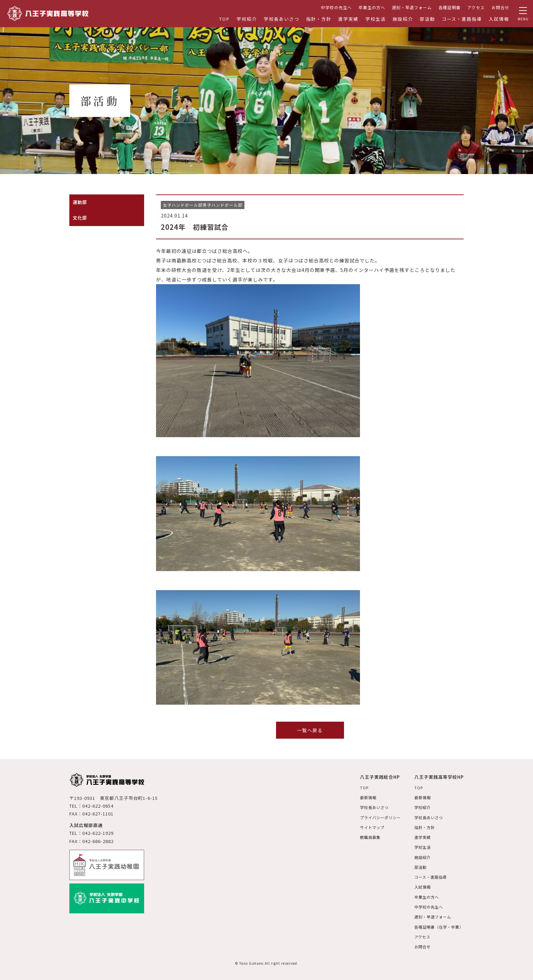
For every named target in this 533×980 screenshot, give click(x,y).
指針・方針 (319, 19)
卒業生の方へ (372, 7)
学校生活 (376, 19)
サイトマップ (366, 827)
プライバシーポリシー (375, 817)
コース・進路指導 (462, 19)
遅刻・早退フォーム (412, 7)
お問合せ (500, 7)
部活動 (427, 19)
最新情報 (362, 797)
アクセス (476, 7)
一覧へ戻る (310, 730)
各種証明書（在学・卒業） (437, 926)
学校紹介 (247, 19)
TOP (225, 19)
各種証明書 (450, 7)
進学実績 (348, 19)
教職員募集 (364, 837)
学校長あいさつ (282, 19)
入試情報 (499, 19)
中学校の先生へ (336, 7)
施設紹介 (403, 19)
